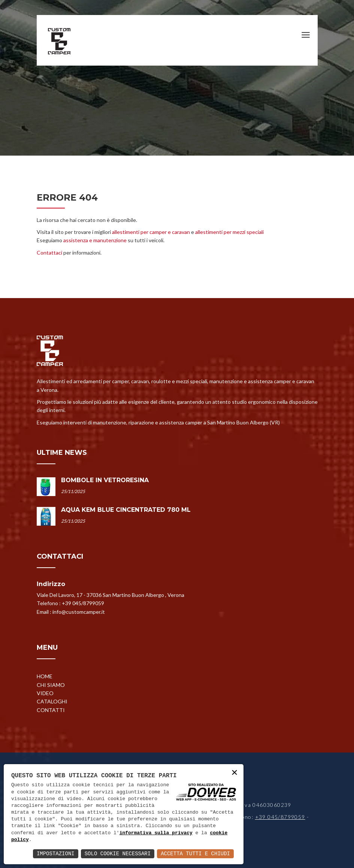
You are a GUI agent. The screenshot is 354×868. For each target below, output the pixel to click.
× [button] (235, 773)
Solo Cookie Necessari (118, 854)
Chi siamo (51, 685)
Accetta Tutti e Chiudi (195, 854)
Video (45, 693)
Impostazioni (56, 854)
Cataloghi (52, 701)
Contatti (51, 710)
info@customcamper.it (79, 612)
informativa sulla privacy (156, 833)
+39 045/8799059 (83, 603)
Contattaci (49, 253)
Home (45, 676)
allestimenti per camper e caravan (151, 232)
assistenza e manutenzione (95, 240)
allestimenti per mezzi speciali (229, 232)
